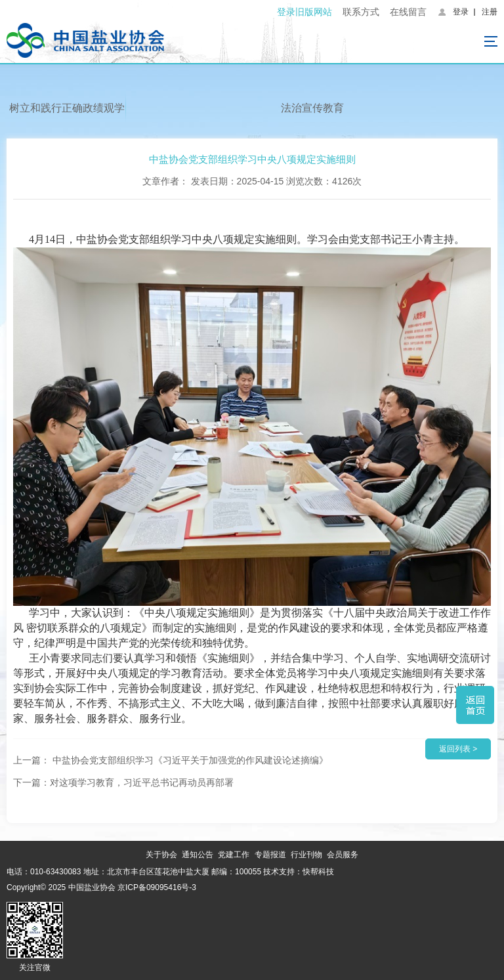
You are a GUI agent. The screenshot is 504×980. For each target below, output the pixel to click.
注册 (490, 12)
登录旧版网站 (304, 12)
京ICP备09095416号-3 (157, 887)
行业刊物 (306, 855)
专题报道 (270, 855)
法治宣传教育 (312, 108)
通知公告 (198, 855)
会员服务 (343, 855)
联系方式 (361, 12)
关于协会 (161, 855)
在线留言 (408, 12)
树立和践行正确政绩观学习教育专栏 (67, 114)
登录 (461, 12)
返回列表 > (458, 749)
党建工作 (234, 855)
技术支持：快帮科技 (298, 872)
